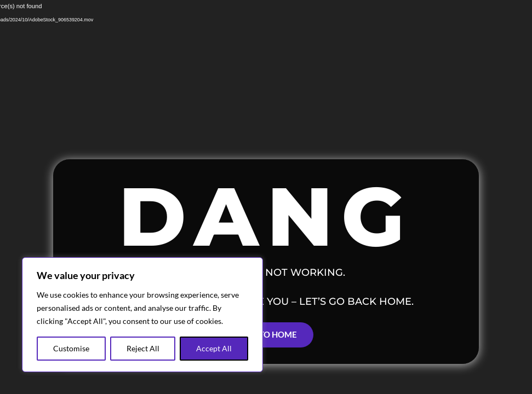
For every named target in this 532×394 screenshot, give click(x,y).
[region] (142, 315)
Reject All (143, 348)
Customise (71, 348)
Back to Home (266, 334)
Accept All (214, 348)
